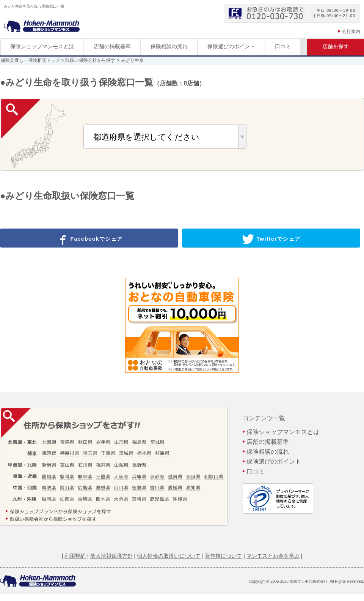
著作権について (223, 556)
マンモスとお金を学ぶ (273, 556)
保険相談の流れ (169, 46)
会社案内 (351, 32)
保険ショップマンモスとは (42, 46)
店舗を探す (336, 46)
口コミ (283, 46)
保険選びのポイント (231, 46)
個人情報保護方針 (111, 556)
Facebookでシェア (89, 239)
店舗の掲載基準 (112, 46)
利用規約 (75, 556)
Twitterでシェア (271, 239)
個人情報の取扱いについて (169, 556)
